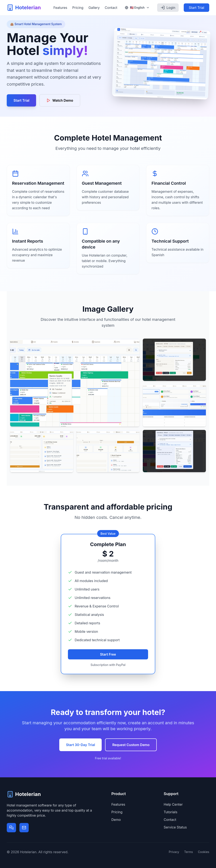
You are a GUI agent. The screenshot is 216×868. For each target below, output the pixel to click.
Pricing (78, 8)
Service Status (175, 827)
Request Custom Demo (131, 745)
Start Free (108, 654)
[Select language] (137, 8)
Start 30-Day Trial (80, 745)
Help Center (173, 804)
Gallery (94, 8)
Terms (188, 852)
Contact (111, 8)
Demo (116, 820)
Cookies (204, 852)
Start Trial (196, 8)
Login (168, 8)
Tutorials (171, 812)
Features (60, 8)
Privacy (174, 852)
